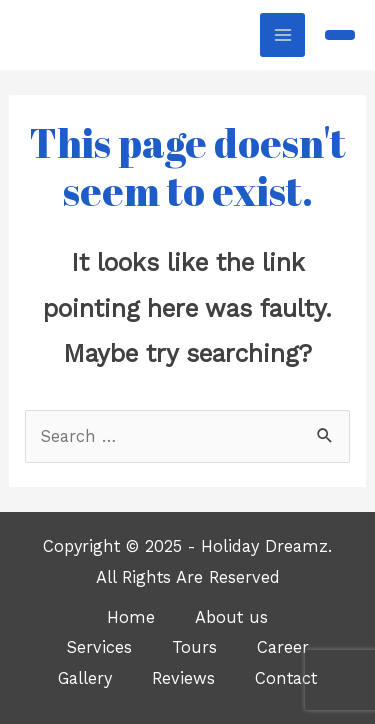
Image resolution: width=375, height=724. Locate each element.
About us (231, 617)
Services (99, 647)
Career (283, 647)
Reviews (183, 678)
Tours (194, 647)
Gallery (85, 678)
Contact (286, 678)
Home (131, 617)
